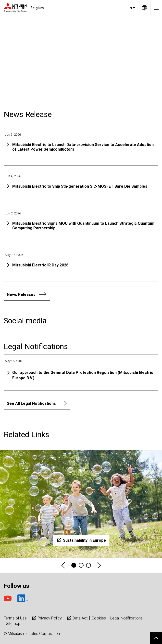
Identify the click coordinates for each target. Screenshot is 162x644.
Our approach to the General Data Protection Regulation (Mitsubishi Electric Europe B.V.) (83, 375)
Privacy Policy (46, 618)
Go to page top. (156, 638)
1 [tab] (74, 565)
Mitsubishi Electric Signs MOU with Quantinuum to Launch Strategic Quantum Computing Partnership (83, 226)
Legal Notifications (126, 618)
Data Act (77, 618)
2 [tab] (81, 565)
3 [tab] (88, 565)
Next (99, 565)
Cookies (99, 618)
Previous (63, 565)
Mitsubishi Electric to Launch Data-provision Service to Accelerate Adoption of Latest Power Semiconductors (83, 147)
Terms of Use (15, 618)
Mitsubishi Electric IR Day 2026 (40, 265)
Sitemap (13, 624)
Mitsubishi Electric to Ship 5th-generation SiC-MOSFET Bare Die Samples (80, 186)
